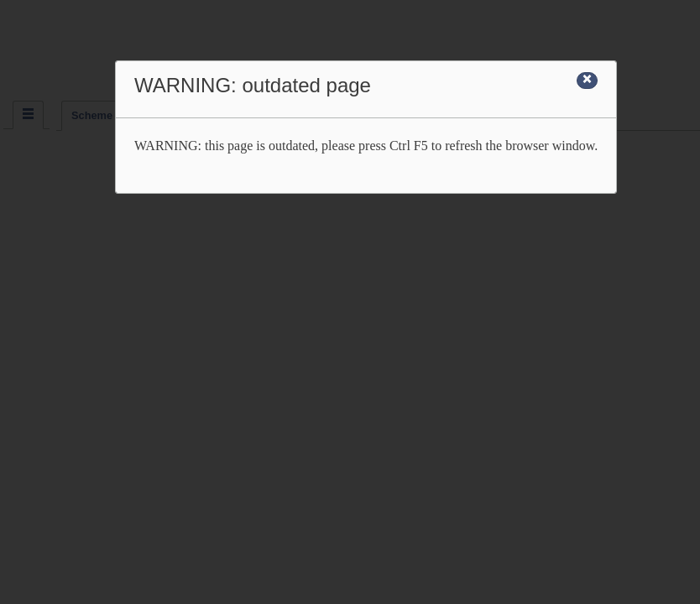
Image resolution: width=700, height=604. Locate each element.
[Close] (587, 81)
